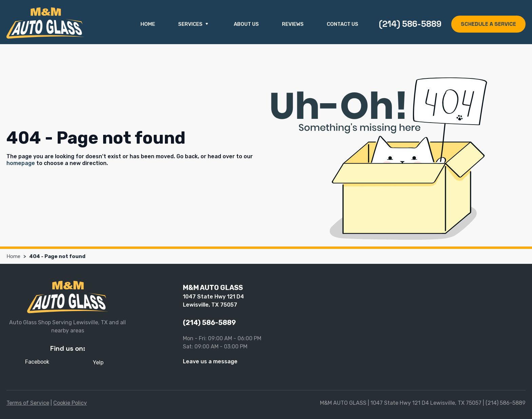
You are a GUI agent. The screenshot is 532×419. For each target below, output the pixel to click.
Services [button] (194, 24)
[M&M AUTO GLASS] (45, 23)
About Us (246, 24)
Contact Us (343, 24)
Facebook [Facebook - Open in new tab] (37, 362)
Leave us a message (210, 361)
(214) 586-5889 (410, 24)
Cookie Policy (70, 403)
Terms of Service (28, 403)
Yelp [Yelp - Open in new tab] (98, 362)
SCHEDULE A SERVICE (488, 24)
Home (148, 24)
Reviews (293, 24)
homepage (21, 163)
